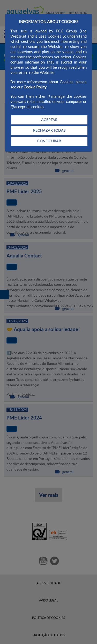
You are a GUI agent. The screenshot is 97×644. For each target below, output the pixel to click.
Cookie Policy (35, 87)
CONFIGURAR (49, 141)
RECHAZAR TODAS (49, 130)
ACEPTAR (49, 120)
